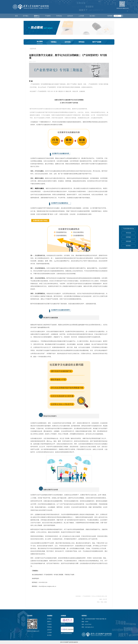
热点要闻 (40, 42)
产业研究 (49, 624)
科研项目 (128, 237)
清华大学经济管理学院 (66, 633)
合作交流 (68, 42)
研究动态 (82, 42)
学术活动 (59, 16)
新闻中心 (49, 622)
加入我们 (49, 635)
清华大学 (63, 624)
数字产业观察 (97, 42)
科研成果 (128, 241)
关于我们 (49, 619)
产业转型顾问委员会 (128, 229)
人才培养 (49, 632)
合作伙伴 (49, 630)
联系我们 (128, 246)
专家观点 (54, 42)
